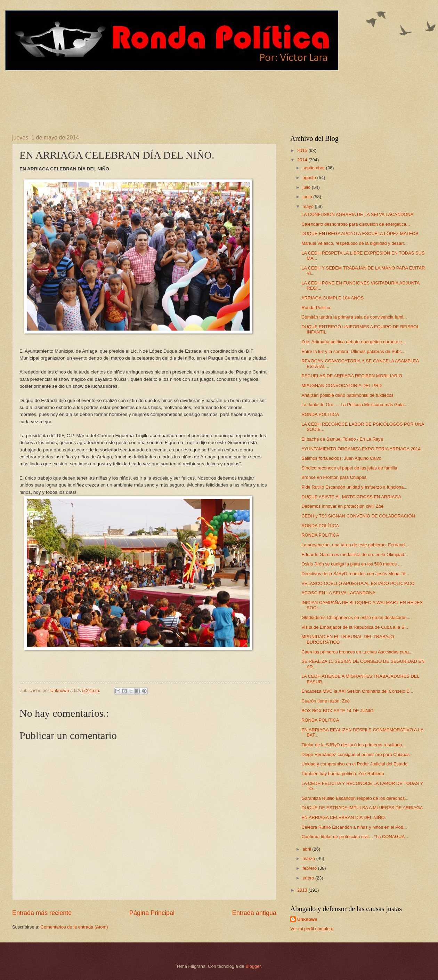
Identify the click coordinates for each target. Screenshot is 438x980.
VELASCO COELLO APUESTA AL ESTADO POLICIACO (358, 583)
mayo (309, 206)
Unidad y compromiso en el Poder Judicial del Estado (354, 764)
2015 (303, 150)
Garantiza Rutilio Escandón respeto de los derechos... (355, 798)
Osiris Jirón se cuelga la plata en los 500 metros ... (351, 564)
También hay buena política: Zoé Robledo (343, 774)
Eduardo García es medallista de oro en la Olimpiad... (355, 555)
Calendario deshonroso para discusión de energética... (356, 224)
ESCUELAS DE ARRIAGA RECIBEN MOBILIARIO (352, 376)
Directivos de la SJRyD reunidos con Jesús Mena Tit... (355, 574)
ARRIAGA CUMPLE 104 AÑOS (332, 298)
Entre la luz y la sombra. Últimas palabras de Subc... (353, 351)
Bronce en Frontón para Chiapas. (334, 477)
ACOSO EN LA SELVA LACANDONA (338, 593)
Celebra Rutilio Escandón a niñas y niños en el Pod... (354, 827)
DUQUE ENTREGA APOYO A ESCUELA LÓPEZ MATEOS (360, 234)
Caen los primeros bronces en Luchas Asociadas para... (357, 652)
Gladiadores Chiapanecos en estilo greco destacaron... (356, 617)
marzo (309, 858)
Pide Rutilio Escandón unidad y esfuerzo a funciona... (354, 487)
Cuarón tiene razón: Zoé (326, 701)
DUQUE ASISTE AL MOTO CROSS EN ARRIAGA (351, 497)
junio (308, 197)
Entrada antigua (254, 913)
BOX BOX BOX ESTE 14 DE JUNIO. (338, 711)
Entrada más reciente (42, 913)
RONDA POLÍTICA (320, 526)
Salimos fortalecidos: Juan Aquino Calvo (341, 458)
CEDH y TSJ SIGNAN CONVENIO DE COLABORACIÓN (358, 516)
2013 (303, 890)
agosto (310, 178)
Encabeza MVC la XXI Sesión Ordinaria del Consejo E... (357, 691)
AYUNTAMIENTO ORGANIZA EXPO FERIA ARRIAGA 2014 (361, 449)
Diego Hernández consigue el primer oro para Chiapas (355, 754)
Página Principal (152, 913)
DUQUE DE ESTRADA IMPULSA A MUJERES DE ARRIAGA (362, 808)
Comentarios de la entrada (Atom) (74, 927)
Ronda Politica (316, 308)
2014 (303, 160)
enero (309, 878)
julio (307, 187)
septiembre (314, 168)
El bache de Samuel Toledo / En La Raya (342, 439)
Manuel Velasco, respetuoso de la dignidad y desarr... (355, 243)
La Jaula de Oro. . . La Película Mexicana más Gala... (354, 405)
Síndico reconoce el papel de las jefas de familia (349, 468)
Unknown (307, 919)
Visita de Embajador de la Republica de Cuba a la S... (355, 627)
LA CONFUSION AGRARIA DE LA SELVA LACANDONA (357, 214)
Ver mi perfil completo (312, 929)
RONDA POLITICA (320, 414)
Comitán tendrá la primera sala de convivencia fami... (354, 317)
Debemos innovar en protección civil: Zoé (342, 506)
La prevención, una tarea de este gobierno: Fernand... (355, 545)
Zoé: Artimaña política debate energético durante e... (354, 342)
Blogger (253, 966)
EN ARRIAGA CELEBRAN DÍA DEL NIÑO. (344, 817)
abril (307, 849)
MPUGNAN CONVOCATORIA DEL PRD (342, 385)
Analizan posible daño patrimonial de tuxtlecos (347, 395)
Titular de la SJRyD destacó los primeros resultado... (354, 745)
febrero (310, 868)
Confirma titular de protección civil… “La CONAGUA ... (355, 837)
